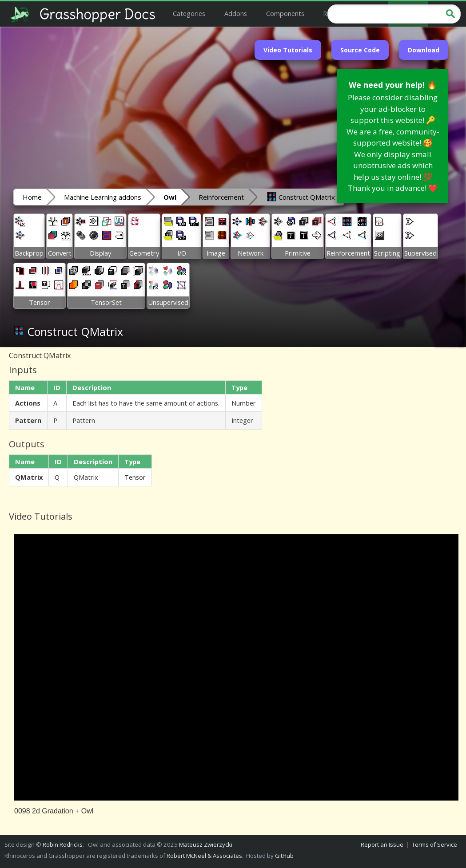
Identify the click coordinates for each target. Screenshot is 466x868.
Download (424, 50)
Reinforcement (221, 197)
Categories (189, 13)
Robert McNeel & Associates (204, 856)
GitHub (284, 856)
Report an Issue (382, 844)
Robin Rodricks (63, 844)
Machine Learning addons (103, 197)
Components (285, 13)
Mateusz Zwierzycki (206, 844)
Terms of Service (434, 844)
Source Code (360, 50)
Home (32, 197)
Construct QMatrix (301, 197)
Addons (236, 13)
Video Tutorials (288, 50)
